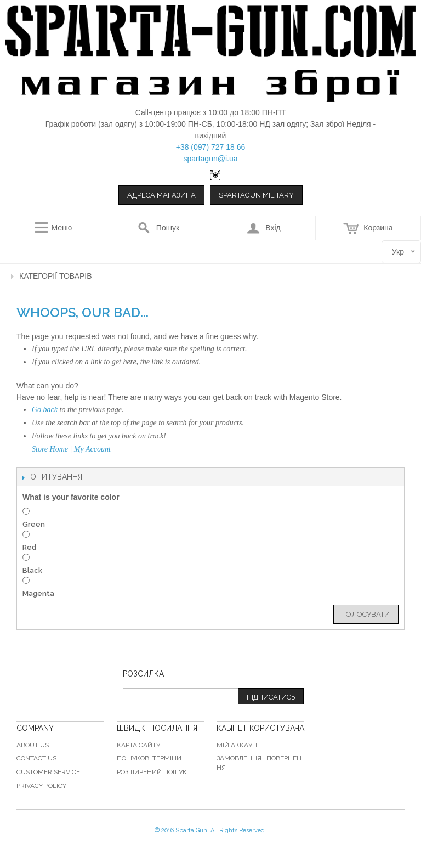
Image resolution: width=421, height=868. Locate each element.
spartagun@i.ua (210, 159)
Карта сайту (138, 745)
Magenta (38, 593)
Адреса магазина (161, 195)
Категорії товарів (56, 276)
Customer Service (48, 772)
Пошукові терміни (149, 758)
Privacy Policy (41, 786)
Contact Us (36, 758)
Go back (45, 410)
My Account (92, 449)
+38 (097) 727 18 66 (211, 147)
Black (32, 570)
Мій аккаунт (239, 745)
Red (29, 547)
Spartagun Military (256, 195)
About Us (33, 745)
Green (34, 524)
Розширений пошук (152, 772)
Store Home (50, 449)
